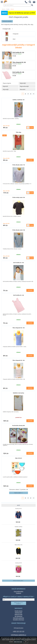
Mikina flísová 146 (19, 545)
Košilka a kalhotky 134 (18, 100)
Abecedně (23, 89)
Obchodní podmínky (18, 618)
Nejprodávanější (24, 86)
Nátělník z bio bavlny (18, 393)
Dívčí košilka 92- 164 (18, 52)
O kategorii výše (7, 29)
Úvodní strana (18, 611)
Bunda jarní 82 (18, 509)
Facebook (18, 593)
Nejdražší (5, 86)
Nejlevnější (23, 83)
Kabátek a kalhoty (18, 527)
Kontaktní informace (19, 620)
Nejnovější (6, 89)
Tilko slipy (19, 132)
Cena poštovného (18, 591)
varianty (30, 160)
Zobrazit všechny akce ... (18, 581)
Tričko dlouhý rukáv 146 (18, 230)
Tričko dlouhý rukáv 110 (18, 165)
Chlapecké (16, 34)
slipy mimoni (19, 458)
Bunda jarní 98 (18, 563)
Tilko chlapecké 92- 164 (19, 62)
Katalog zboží (18, 613)
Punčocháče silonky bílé (18, 426)
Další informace (18, 642)
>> (34, 94)
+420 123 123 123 (18, 631)
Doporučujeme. (7, 83)
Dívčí (14, 39)
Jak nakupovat (18, 616)
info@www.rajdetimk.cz (19, 635)
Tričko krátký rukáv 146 (18, 197)
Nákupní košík (18, 614)
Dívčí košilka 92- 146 (18, 72)
